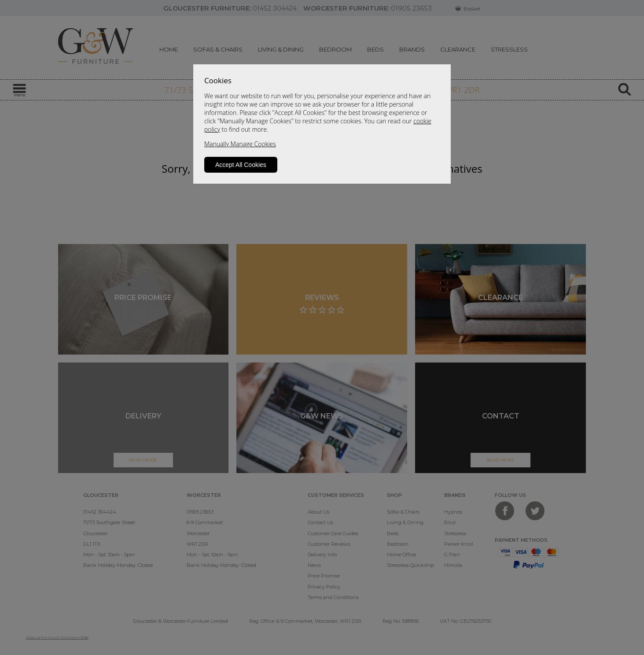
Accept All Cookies (241, 165)
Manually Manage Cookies (240, 144)
